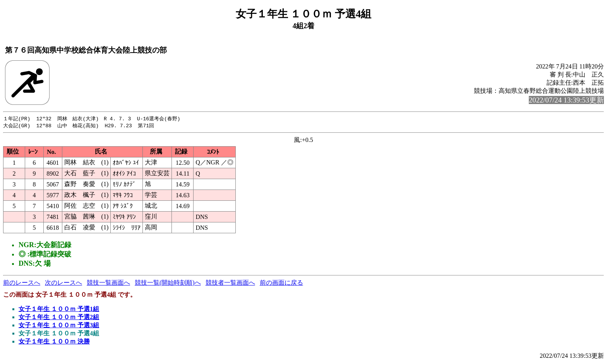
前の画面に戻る (281, 283)
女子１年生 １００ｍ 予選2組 (59, 318)
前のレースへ (22, 283)
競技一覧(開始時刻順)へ (168, 283)
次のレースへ (63, 283)
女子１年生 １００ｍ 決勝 (54, 342)
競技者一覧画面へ (230, 283)
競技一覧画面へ (108, 283)
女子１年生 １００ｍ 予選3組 (59, 326)
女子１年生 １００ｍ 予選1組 (59, 310)
